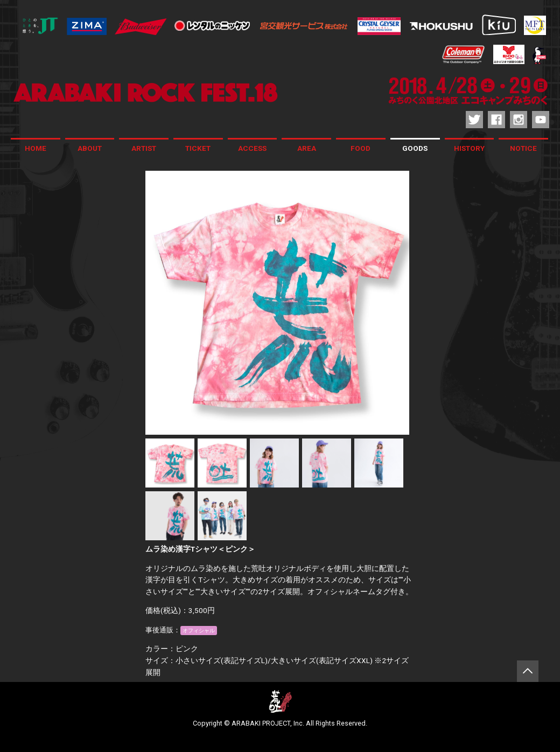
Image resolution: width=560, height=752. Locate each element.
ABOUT (90, 148)
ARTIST (144, 148)
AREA (307, 148)
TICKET (198, 148)
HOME (36, 148)
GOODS (415, 148)
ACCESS (252, 148)
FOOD (360, 148)
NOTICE (523, 148)
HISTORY (469, 148)
